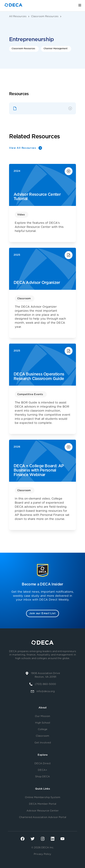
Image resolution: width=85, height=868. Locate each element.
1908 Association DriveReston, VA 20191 (46, 675)
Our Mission (42, 716)
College (43, 729)
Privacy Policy (42, 854)
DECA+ (42, 770)
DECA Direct (43, 763)
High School (43, 723)
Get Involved (43, 743)
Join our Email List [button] (42, 613)
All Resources (18, 16)
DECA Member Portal (43, 804)
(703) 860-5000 (45, 684)
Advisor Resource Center (43, 811)
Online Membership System (43, 797)
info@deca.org (46, 691)
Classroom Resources (45, 16)
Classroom (42, 736)
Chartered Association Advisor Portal (43, 817)
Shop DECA (42, 777)
